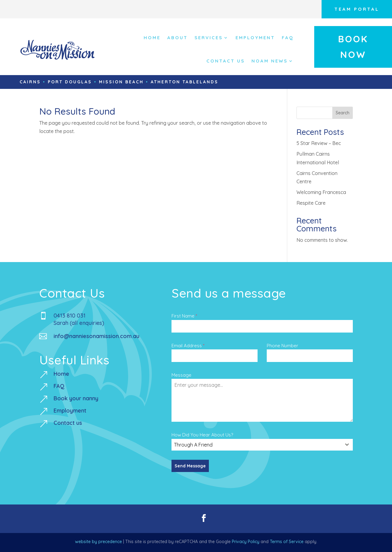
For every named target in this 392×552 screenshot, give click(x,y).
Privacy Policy (246, 542)
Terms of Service (287, 542)
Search (343, 113)
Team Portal (357, 9)
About (177, 38)
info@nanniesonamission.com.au (96, 336)
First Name (184, 316)
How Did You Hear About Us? (202, 435)
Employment (255, 38)
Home (152, 38)
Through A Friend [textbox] (193, 445)
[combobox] (262, 445)
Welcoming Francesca (321, 192)
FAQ (288, 38)
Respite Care (311, 203)
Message (181, 375)
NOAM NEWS (269, 61)
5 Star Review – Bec (319, 143)
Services (209, 38)
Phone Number (283, 346)
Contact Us (226, 61)
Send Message (190, 466)
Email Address (188, 346)
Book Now (353, 47)
